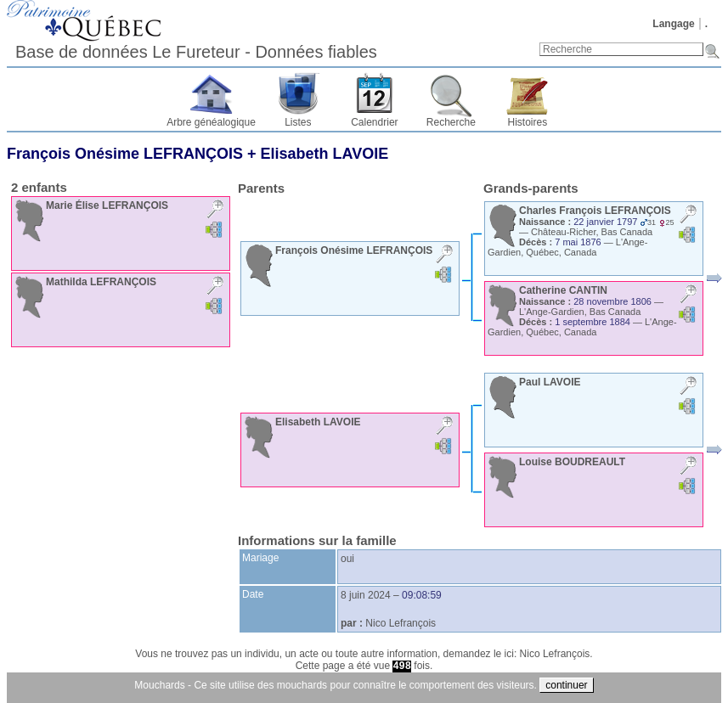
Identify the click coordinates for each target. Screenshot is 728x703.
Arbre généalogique (211, 122)
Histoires (528, 122)
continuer (566, 685)
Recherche (451, 122)
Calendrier (374, 122)
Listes (298, 122)
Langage (673, 24)
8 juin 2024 (366, 595)
